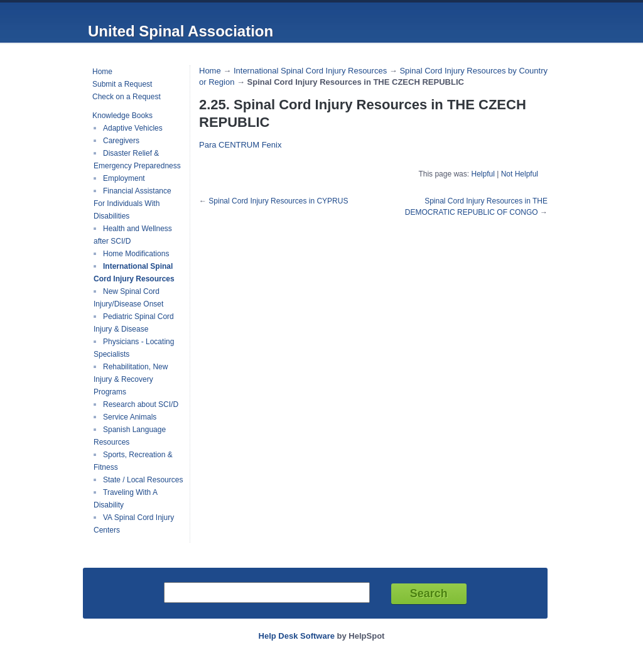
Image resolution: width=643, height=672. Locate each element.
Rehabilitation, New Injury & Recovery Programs (131, 379)
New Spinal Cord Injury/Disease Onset (128, 298)
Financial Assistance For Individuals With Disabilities (132, 203)
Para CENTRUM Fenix (240, 145)
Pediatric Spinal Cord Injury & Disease (134, 323)
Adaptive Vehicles (133, 128)
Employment (124, 178)
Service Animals (130, 417)
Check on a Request (127, 97)
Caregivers (121, 141)
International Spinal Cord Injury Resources (134, 273)
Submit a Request (122, 84)
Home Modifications (136, 254)
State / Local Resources (143, 480)
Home (102, 72)
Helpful (483, 174)
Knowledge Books (122, 116)
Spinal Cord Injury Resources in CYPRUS (278, 201)
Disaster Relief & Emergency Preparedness (137, 160)
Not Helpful (520, 174)
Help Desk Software (297, 636)
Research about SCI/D (141, 404)
